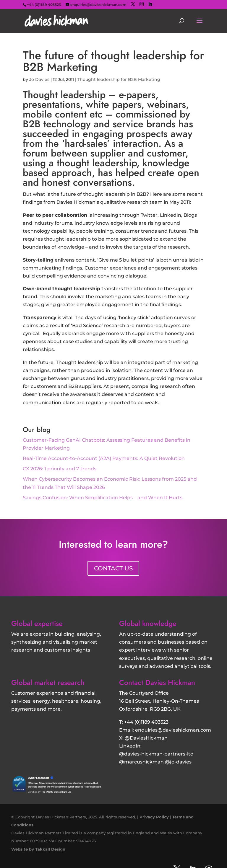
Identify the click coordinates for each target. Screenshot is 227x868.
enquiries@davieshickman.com (173, 730)
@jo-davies (178, 762)
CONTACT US (113, 568)
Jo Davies (39, 79)
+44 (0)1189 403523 (146, 722)
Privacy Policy (154, 817)
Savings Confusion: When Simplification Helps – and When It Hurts (103, 498)
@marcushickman (141, 762)
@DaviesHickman (146, 738)
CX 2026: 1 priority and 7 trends (60, 469)
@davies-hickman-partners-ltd (156, 754)
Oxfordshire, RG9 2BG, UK (150, 709)
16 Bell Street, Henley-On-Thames (159, 701)
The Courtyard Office (144, 693)
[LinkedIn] (150, 4)
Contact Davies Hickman (157, 682)
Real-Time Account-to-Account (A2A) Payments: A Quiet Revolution (104, 458)
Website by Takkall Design (38, 849)
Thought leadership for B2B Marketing (119, 79)
